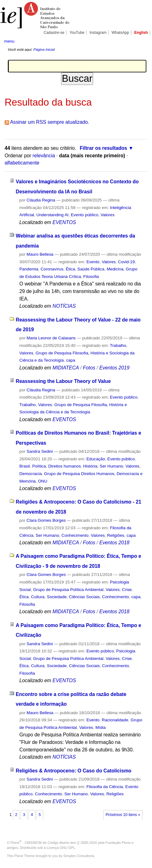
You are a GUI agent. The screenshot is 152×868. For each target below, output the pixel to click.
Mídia (100, 727)
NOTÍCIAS (64, 306)
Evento (93, 262)
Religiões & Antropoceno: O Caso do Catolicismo (73, 771)
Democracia (31, 474)
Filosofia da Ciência (105, 787)
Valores (107, 215)
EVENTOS (64, 222)
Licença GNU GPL (61, 848)
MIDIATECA (66, 368)
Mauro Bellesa (40, 254)
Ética (71, 269)
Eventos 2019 (114, 368)
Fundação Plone (118, 843)
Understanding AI (52, 215)
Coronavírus (52, 269)
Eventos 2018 (114, 543)
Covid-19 (126, 262)
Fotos (89, 368)
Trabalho (118, 345)
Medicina (115, 269)
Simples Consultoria (79, 856)
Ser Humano (111, 466)
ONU (43, 481)
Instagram (98, 33)
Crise (127, 590)
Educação (96, 459)
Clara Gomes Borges (46, 520)
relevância (44, 156)
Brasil (25, 466)
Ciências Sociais (84, 597)
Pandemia (29, 269)
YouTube (77, 33)
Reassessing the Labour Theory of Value (63, 381)
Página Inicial (44, 50)
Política (39, 466)
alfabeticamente (22, 163)
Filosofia (91, 277)
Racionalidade (115, 720)
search (141, 41)
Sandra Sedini (40, 451)
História (90, 466)
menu (9, 41)
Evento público (85, 215)
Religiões (116, 535)
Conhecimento (75, 535)
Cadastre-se (54, 33)
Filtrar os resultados (103, 148)
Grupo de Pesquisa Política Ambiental (68, 590)
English (141, 33)
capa (71, 360)
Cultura (38, 597)
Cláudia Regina (41, 200)
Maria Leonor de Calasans (51, 338)
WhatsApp (120, 33)
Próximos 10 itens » (123, 815)
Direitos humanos (65, 466)
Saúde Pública (91, 269)
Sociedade (57, 597)
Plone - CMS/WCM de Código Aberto (40, 843)
